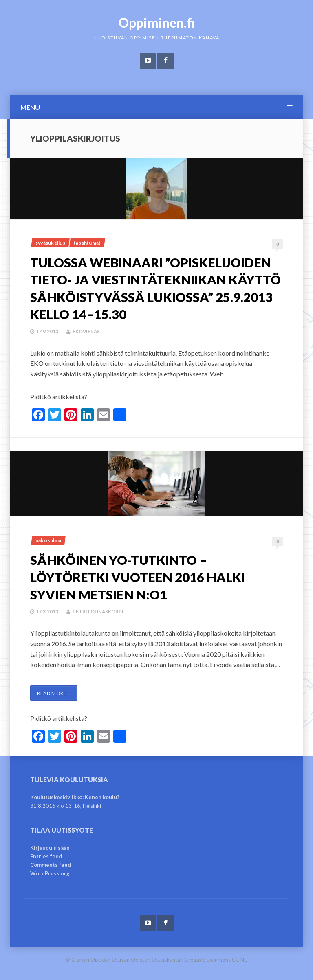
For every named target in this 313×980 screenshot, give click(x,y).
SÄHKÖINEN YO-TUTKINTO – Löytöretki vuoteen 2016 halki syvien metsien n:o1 (148, 577)
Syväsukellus (50, 243)
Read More (54, 693)
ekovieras (87, 349)
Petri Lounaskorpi (98, 611)
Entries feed (46, 856)
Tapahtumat (87, 243)
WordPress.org (50, 873)
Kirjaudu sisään (50, 848)
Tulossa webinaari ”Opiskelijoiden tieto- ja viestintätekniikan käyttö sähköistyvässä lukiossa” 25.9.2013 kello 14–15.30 (133, 296)
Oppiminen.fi (157, 23)
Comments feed (51, 865)
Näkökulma (48, 540)
